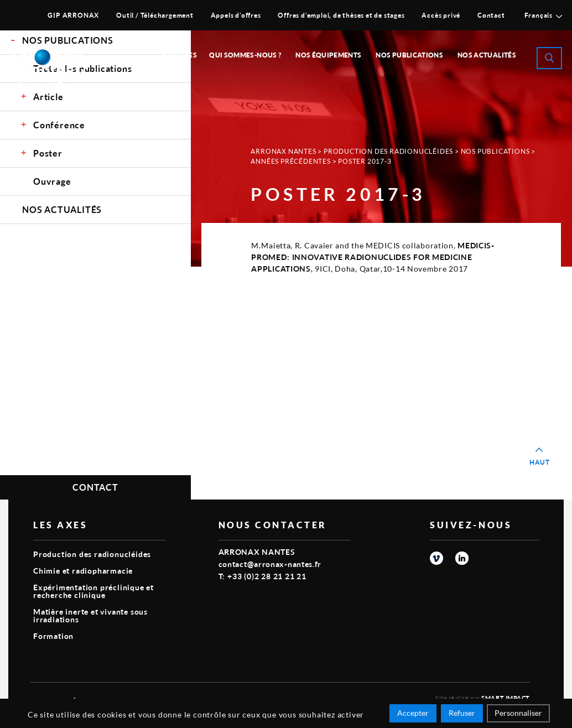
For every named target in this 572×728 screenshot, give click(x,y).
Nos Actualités (487, 55)
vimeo (436, 558)
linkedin (462, 558)
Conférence (59, 125)
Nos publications (409, 55)
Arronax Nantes (283, 151)
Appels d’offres (236, 15)
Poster (48, 153)
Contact (491, 15)
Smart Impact (506, 698)
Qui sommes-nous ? (245, 55)
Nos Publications (495, 151)
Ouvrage (52, 181)
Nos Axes (180, 55)
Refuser (462, 713)
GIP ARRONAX (73, 15)
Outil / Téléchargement (155, 15)
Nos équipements (328, 55)
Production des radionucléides (388, 151)
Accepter (413, 713)
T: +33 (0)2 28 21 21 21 (262, 576)
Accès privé (441, 15)
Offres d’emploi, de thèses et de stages (341, 15)
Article (48, 97)
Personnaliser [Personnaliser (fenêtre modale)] (518, 713)
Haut (540, 462)
